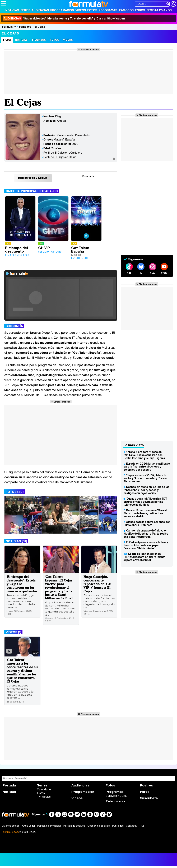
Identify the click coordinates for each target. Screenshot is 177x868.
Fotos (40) (15, 492)
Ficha (7, 40)
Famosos (126, 10)
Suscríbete (149, 798)
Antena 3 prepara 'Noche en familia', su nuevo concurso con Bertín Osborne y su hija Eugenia (144, 455)
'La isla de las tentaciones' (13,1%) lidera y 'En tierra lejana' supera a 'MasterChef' (144, 557)
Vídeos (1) (13, 632)
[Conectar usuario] (173, 4)
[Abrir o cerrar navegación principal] (4, 4)
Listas (41, 793)
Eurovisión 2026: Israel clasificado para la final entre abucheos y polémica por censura (147, 467)
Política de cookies (74, 826)
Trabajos (39, 40)
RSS (142, 826)
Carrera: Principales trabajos (32, 191)
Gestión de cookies (99, 826)
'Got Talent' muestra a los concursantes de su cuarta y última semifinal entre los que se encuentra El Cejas (22, 670)
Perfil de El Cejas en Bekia (60, 157)
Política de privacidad (49, 826)
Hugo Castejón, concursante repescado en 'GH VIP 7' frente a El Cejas (97, 584)
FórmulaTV (9, 27)
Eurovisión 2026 (116, 796)
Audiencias (40, 10)
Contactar (132, 826)
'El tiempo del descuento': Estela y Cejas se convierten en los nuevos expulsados (22, 584)
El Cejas (40, 27)
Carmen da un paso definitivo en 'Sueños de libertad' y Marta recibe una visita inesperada (146, 534)
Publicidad (118, 826)
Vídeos (81, 10)
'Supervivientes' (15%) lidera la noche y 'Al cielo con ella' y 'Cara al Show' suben (145, 478)
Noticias (12, 10)
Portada (9, 785)
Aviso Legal (28, 826)
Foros (140, 10)
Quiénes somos (11, 826)
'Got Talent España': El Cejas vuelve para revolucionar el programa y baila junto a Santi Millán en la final (59, 587)
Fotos (92, 10)
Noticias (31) (16, 541)
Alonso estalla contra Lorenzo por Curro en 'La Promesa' (147, 523)
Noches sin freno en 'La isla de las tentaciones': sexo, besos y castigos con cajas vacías (146, 490)
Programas (108, 10)
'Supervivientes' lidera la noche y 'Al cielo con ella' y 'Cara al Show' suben (64, 18)
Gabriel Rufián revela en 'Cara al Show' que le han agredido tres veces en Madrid (145, 513)
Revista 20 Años (159, 10)
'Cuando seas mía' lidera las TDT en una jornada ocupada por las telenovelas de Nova (145, 502)
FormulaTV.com (10, 832)
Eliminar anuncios (90, 49)
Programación (62, 10)
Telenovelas (116, 801)
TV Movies (44, 797)
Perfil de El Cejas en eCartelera (63, 153)
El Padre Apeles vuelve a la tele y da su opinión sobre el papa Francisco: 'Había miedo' (146, 545)
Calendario (44, 789)
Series (25, 10)
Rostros (146, 785)
